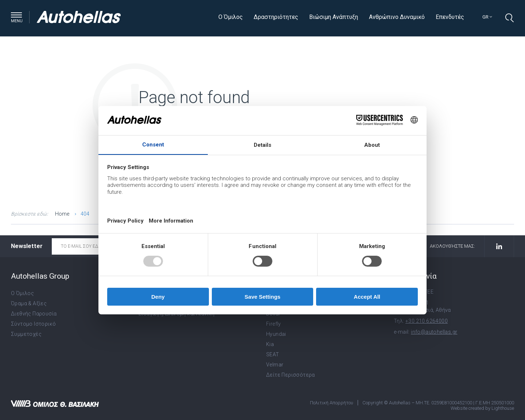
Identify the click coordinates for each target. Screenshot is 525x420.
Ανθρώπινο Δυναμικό (397, 17)
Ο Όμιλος (231, 17)
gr (487, 17)
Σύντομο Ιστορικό (33, 324)
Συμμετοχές (26, 334)
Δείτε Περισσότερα (291, 375)
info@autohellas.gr (434, 332)
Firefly (274, 324)
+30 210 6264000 (427, 321)
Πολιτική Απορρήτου (332, 403)
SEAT (273, 354)
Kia (270, 344)
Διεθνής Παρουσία (34, 314)
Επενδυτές (450, 17)
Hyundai (276, 334)
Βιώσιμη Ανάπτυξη (334, 17)
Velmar (275, 365)
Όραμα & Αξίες (29, 303)
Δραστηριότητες (276, 17)
